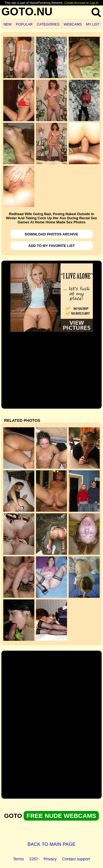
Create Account (75, 3)
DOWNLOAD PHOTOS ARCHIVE (51, 234)
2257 (34, 859)
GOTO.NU (27, 12)
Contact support (76, 859)
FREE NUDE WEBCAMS (61, 816)
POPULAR (24, 24)
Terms (19, 859)
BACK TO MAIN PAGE (51, 844)
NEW (8, 24)
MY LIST (93, 24)
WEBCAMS (73, 24)
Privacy (50, 859)
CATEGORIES (48, 24)
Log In (94, 3)
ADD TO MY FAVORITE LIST (51, 246)
